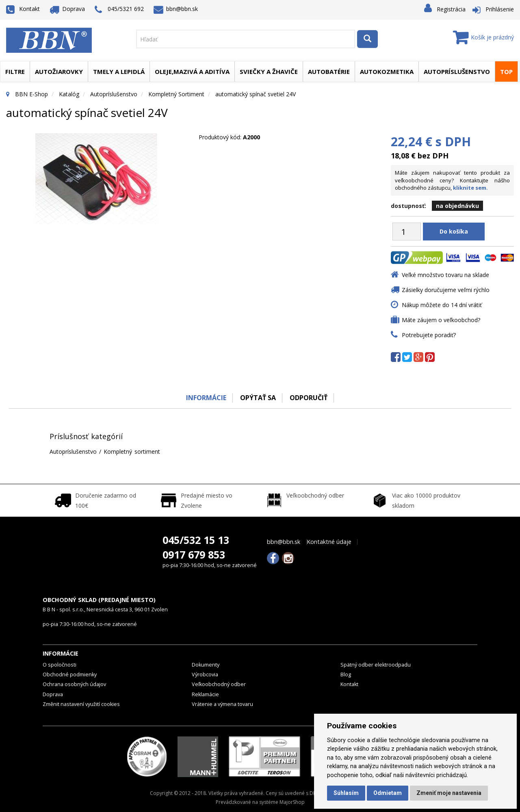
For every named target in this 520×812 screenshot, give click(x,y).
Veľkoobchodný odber (219, 684)
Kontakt (23, 9)
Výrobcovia (205, 675)
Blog (346, 675)
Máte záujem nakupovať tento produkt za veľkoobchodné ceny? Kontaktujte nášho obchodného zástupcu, (452, 180)
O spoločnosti (60, 665)
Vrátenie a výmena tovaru (222, 704)
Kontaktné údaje (329, 542)
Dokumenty (206, 665)
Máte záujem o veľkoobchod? (441, 320)
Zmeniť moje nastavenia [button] (449, 793)
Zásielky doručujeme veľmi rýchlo (446, 290)
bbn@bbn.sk (176, 9)
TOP (506, 71)
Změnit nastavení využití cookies (81, 704)
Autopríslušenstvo (457, 71)
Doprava (67, 9)
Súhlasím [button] (346, 793)
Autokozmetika (387, 71)
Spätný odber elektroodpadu (376, 665)
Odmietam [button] (388, 793)
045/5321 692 (119, 10)
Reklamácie (205, 694)
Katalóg (69, 94)
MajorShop (292, 802)
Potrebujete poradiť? (429, 335)
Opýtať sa (258, 398)
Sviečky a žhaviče (269, 71)
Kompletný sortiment (176, 94)
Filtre (15, 71)
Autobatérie (329, 71)
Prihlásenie (500, 9)
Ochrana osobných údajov (74, 684)
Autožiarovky (59, 71)
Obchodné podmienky (70, 675)
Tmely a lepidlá (119, 71)
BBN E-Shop (31, 94)
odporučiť (309, 398)
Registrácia (451, 9)
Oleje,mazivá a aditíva (192, 71)
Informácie (206, 398)
